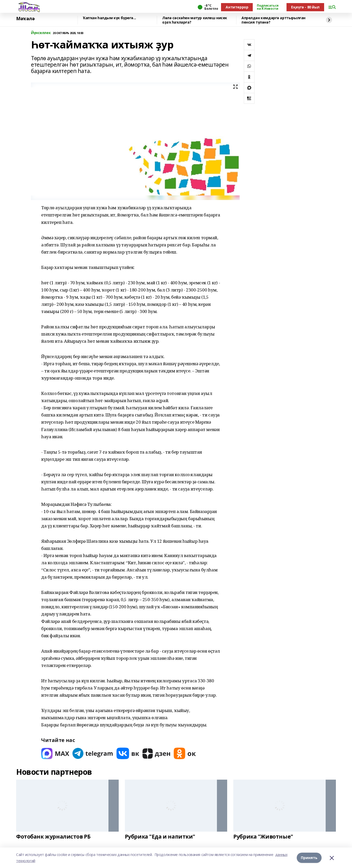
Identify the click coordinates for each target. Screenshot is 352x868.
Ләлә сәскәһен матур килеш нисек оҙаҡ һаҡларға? (195, 20)
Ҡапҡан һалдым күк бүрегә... (109, 18)
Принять (309, 858)
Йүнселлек (41, 33)
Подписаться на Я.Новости (268, 7)
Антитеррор (237, 7)
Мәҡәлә (25, 19)
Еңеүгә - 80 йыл (305, 7)
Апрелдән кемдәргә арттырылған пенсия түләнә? (273, 20)
